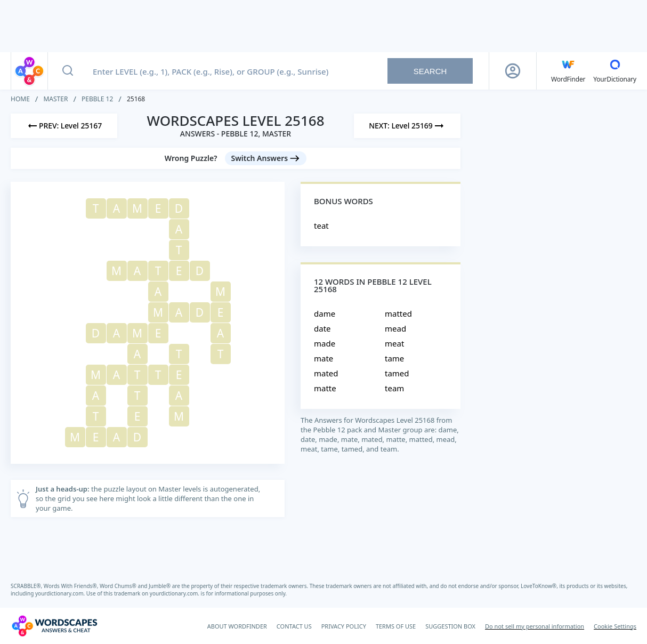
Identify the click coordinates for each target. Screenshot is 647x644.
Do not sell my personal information (535, 626)
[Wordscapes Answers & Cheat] (54, 626)
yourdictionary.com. (61, 593)
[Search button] (68, 71)
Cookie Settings (615, 626)
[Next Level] (407, 126)
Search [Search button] (430, 71)
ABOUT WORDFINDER (237, 626)
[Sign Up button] (513, 71)
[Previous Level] (64, 126)
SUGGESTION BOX (450, 626)
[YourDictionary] (615, 71)
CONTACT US (294, 626)
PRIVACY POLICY (344, 626)
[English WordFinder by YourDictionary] (568, 71)
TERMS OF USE (396, 626)
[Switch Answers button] (266, 158)
